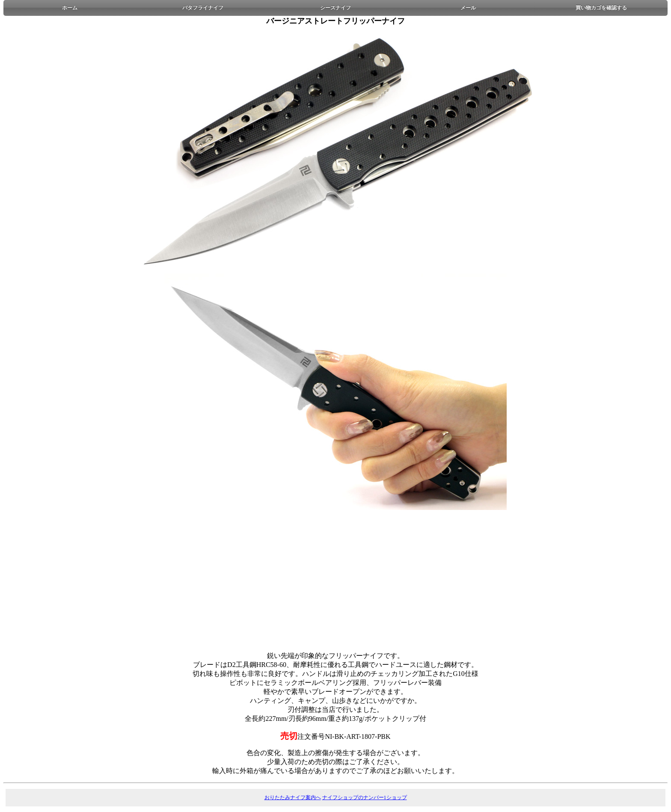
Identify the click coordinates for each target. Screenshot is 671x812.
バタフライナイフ (203, 8)
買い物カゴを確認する (601, 8)
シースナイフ (335, 8)
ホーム (70, 8)
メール (468, 8)
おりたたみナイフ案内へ (293, 797)
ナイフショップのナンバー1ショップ (365, 797)
